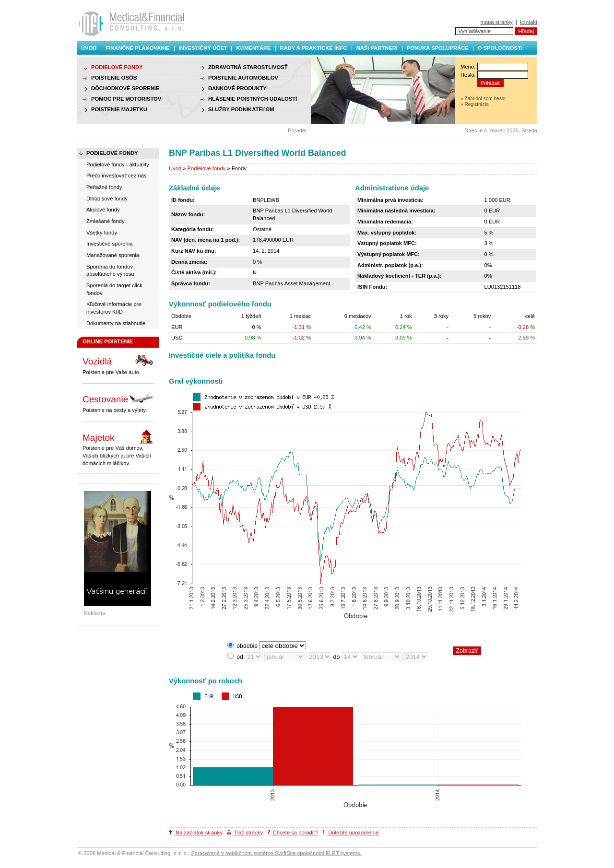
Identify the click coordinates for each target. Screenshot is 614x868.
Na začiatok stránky (196, 833)
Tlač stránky (245, 833)
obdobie (247, 646)
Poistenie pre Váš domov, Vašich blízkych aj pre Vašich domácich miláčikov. (118, 448)
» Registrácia (475, 104)
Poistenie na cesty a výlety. (118, 402)
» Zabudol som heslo (483, 99)
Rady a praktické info (314, 48)
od (240, 657)
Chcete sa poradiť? (293, 833)
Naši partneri (377, 48)
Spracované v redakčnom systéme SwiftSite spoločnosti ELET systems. (276, 853)
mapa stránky (496, 22)
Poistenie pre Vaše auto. (118, 364)
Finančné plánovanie (137, 48)
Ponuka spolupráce (438, 48)
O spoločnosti (500, 48)
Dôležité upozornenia (351, 833)
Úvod (89, 48)
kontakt (529, 22)
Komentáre (253, 48)
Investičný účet (203, 48)
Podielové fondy (207, 168)
